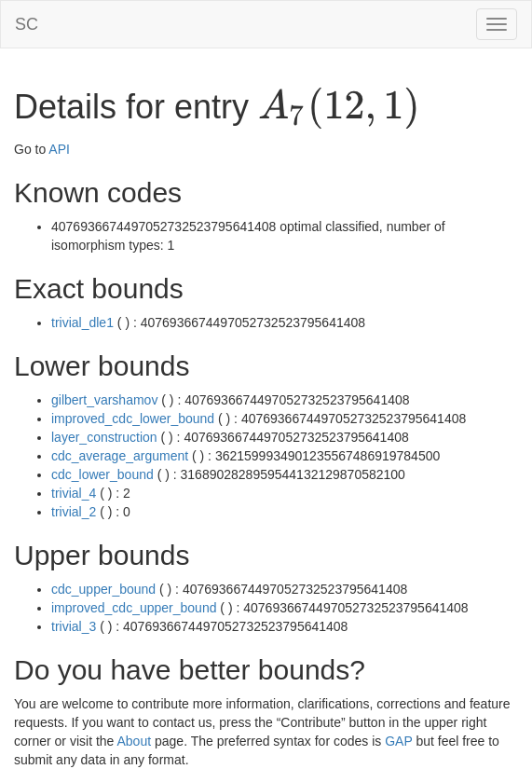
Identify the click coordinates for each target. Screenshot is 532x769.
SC (27, 24)
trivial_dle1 (82, 323)
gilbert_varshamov (104, 400)
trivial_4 (74, 493)
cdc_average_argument (120, 456)
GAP (398, 741)
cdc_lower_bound (102, 474)
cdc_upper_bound (103, 589)
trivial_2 (74, 512)
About (135, 741)
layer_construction (104, 437)
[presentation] (339, 108)
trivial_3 (74, 626)
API (59, 149)
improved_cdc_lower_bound (133, 419)
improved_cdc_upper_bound (134, 608)
